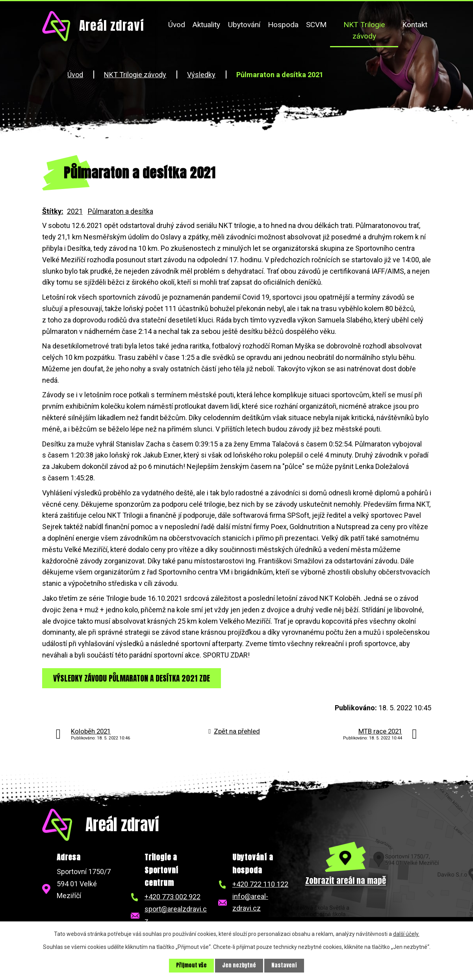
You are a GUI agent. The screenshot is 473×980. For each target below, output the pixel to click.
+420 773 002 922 (173, 897)
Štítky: (53, 211)
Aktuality (206, 25)
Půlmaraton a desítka (121, 211)
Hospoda (283, 25)
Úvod (177, 25)
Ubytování (244, 25)
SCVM (316, 25)
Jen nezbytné (239, 966)
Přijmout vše (191, 966)
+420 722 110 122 (260, 885)
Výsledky (201, 75)
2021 (75, 211)
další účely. (406, 934)
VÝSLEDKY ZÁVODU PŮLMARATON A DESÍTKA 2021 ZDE (134, 678)
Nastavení (284, 966)
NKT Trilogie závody (364, 30)
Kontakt (415, 25)
